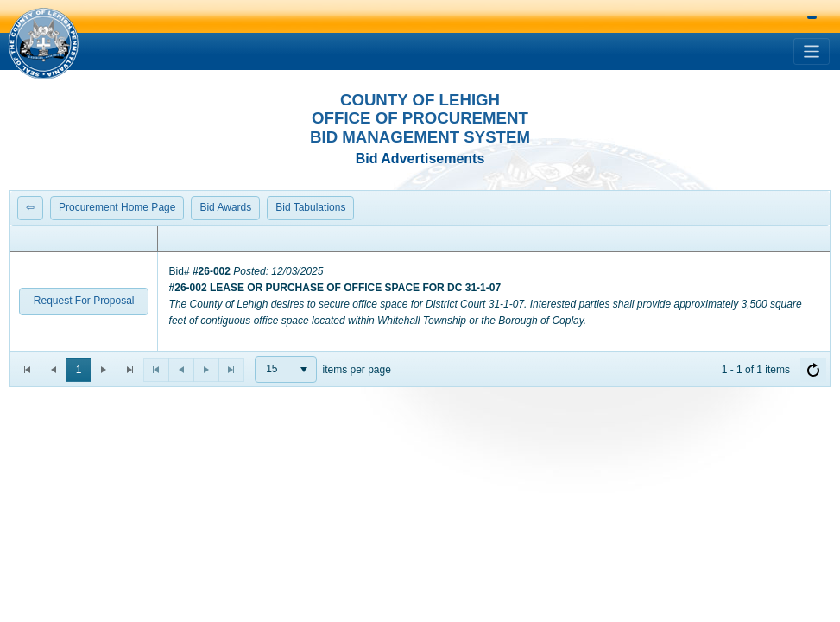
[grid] (420, 289)
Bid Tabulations (310, 207)
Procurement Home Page (117, 207)
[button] (43, 43)
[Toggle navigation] (812, 51)
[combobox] (286, 369)
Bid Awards (225, 207)
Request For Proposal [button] (84, 301)
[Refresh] (813, 370)
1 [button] (79, 370)
